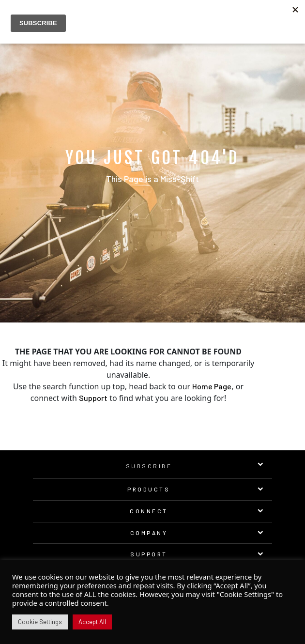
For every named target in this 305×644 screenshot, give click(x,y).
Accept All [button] (92, 622)
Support (93, 398)
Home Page (212, 386)
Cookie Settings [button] (40, 622)
